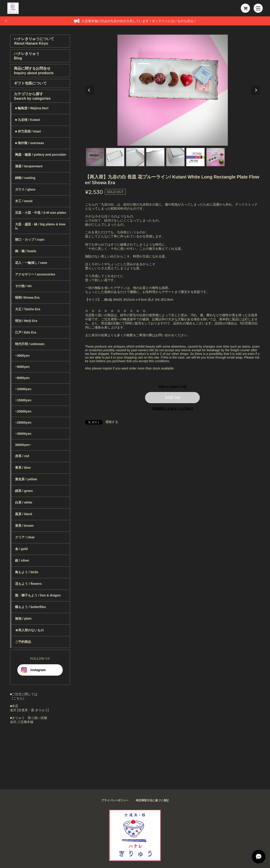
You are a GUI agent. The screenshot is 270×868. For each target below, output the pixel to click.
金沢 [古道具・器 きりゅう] (29, 710)
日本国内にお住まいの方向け (172, 409)
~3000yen (22, 356)
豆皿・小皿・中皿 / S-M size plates (41, 213)
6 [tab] (195, 157)
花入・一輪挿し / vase (31, 263)
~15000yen (23, 400)
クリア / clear (25, 537)
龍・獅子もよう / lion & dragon (38, 595)
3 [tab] (135, 157)
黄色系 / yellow (26, 479)
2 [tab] (115, 157)
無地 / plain (23, 619)
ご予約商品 (23, 642)
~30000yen (23, 434)
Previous (90, 90)
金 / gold (21, 549)
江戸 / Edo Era (26, 332)
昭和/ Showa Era (27, 298)
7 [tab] (215, 157)
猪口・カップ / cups (30, 239)
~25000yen (23, 423)
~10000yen (23, 389)
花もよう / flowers (28, 584)
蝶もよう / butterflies (30, 607)
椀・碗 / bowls (26, 251)
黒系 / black (24, 514)
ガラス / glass (25, 189)
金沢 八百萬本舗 (22, 722)
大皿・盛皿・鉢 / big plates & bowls (40, 226)
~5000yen (22, 367)
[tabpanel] (173, 90)
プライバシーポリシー (115, 800)
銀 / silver (22, 560)
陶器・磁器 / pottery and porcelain (41, 155)
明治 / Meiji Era (26, 321)
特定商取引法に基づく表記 (152, 800)
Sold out (173, 397)
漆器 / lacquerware (29, 166)
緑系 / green (24, 491)
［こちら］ (18, 698)
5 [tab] (175, 157)
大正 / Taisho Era (28, 309)
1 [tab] (95, 157)
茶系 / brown (24, 526)
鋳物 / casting (25, 178)
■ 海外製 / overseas (30, 143)
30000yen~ (23, 445)
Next (255, 90)
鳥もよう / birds (27, 572)
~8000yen (22, 378)
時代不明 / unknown (30, 344)
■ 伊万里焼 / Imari (28, 131)
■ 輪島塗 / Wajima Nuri (32, 108)
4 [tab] (155, 157)
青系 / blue (23, 468)
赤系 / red (22, 456)
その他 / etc (23, 286)
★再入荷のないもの (29, 630)
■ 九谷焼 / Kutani (28, 120)
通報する (112, 422)
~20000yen (23, 411)
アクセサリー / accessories (35, 274)
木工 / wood (24, 201)
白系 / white (24, 502)
